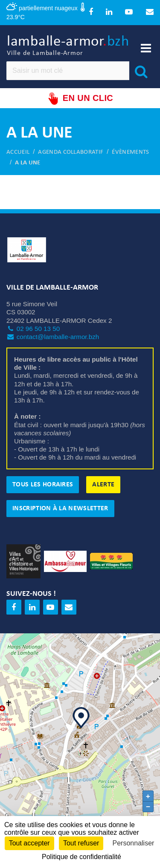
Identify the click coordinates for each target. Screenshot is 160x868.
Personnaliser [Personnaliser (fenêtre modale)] (134, 843)
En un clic (80, 99)
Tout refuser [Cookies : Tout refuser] (81, 843)
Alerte (103, 485)
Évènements (130, 152)
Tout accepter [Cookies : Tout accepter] (29, 843)
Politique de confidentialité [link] (81, 857)
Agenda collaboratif (71, 152)
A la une (28, 163)
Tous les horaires (43, 485)
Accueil (18, 152)
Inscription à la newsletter (60, 509)
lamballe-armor (68, 46)
